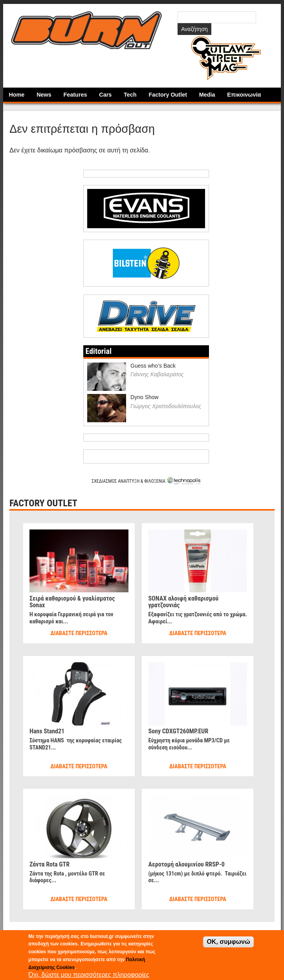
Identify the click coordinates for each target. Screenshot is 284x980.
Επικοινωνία (244, 95)
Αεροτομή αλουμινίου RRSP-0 (186, 864)
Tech (130, 95)
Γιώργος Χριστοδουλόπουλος (166, 406)
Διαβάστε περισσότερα (79, 633)
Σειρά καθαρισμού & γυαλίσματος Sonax (72, 602)
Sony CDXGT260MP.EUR (178, 731)
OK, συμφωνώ (228, 942)
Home (16, 95)
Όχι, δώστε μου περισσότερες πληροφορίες (89, 975)
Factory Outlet (168, 95)
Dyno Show (145, 397)
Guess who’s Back (153, 366)
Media (207, 95)
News (44, 95)
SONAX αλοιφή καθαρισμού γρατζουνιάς (183, 602)
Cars (105, 95)
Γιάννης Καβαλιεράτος (157, 374)
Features (75, 95)
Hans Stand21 (47, 731)
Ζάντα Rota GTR (49, 864)
